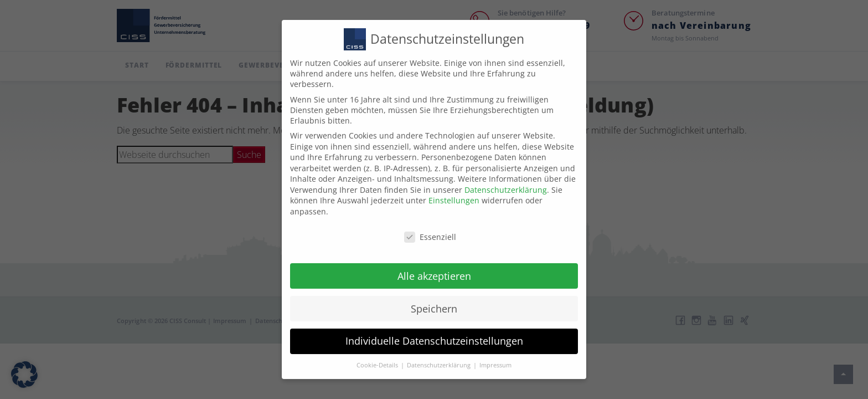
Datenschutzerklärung (506, 179)
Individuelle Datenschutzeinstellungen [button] (434, 331)
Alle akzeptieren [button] (434, 265)
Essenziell (430, 226)
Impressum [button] (495, 355)
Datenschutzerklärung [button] (440, 355)
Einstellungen (454, 190)
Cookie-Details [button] (378, 355)
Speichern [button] (434, 298)
